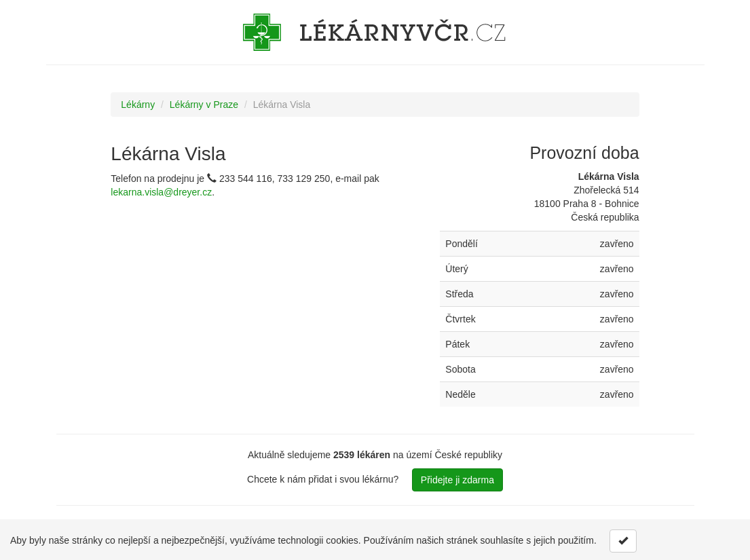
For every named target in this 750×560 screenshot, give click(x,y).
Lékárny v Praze (204, 105)
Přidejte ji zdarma (457, 480)
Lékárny (138, 105)
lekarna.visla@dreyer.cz (161, 192)
